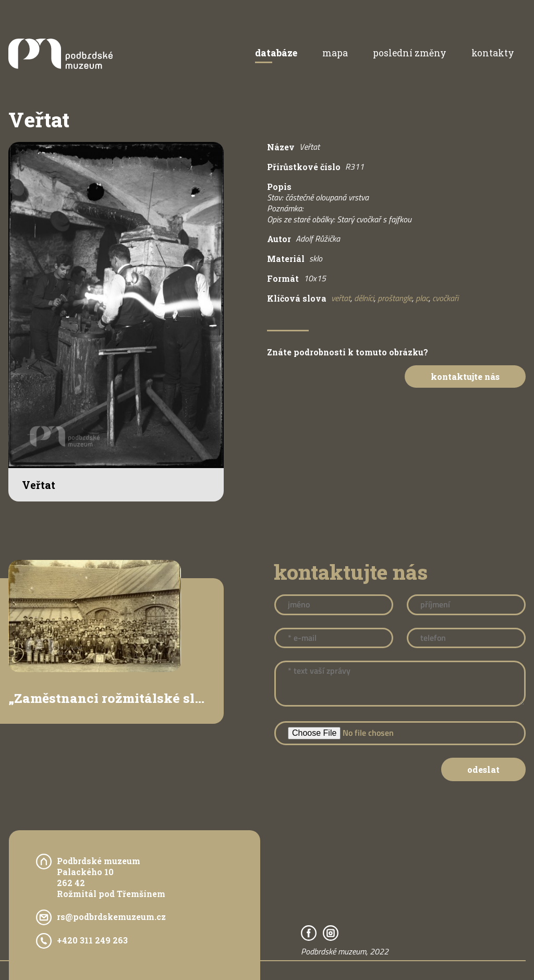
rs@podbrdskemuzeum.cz (111, 917)
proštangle (395, 298)
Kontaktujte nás (465, 377)
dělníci (364, 298)
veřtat (341, 298)
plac (422, 298)
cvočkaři (445, 298)
